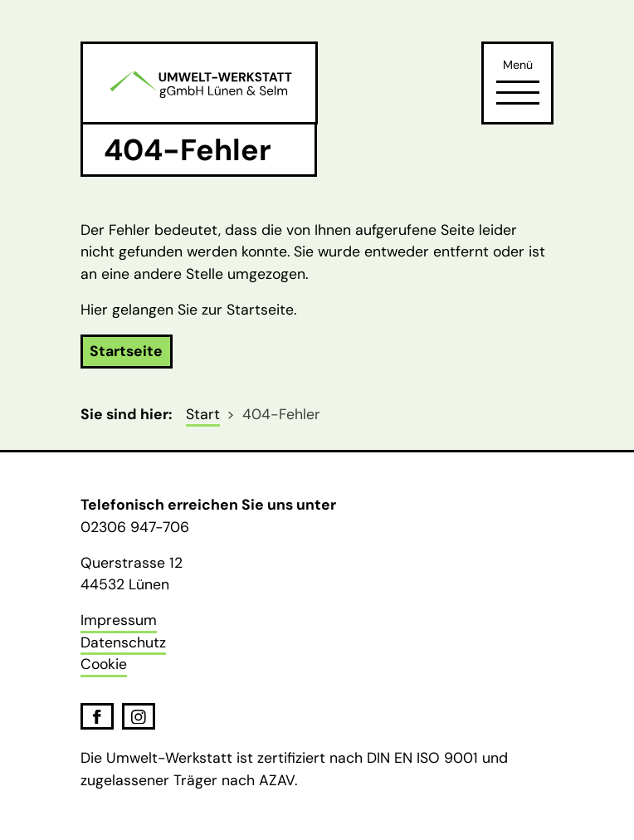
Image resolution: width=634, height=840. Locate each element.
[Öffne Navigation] (518, 92)
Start (203, 414)
